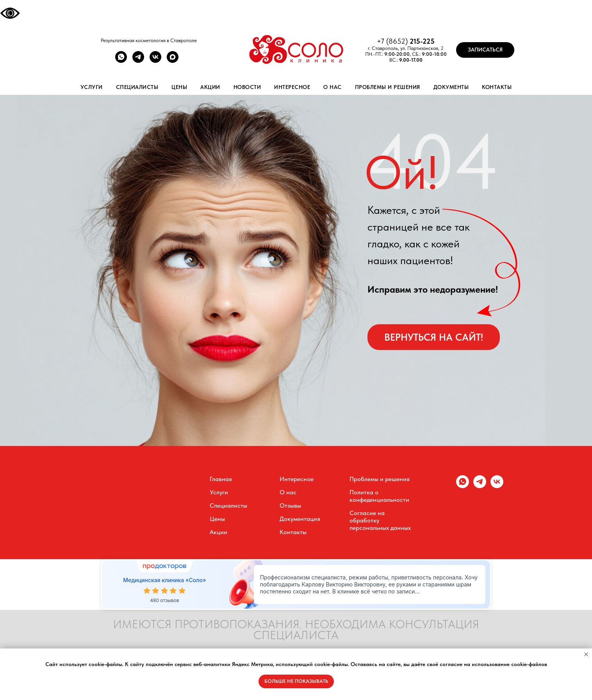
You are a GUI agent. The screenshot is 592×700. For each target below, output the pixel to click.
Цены (179, 87)
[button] (485, 50)
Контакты (497, 87)
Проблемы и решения (388, 87)
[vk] (155, 61)
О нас (333, 87)
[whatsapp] (121, 61)
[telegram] (138, 61)
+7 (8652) (393, 41)
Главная (221, 479)
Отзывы (290, 505)
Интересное (292, 87)
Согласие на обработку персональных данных (380, 520)
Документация (300, 519)
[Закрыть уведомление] (586, 654)
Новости (247, 87)
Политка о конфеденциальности (379, 496)
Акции (210, 87)
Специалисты (137, 87)
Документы (451, 87)
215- (416, 41)
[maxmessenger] (173, 61)
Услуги (92, 87)
